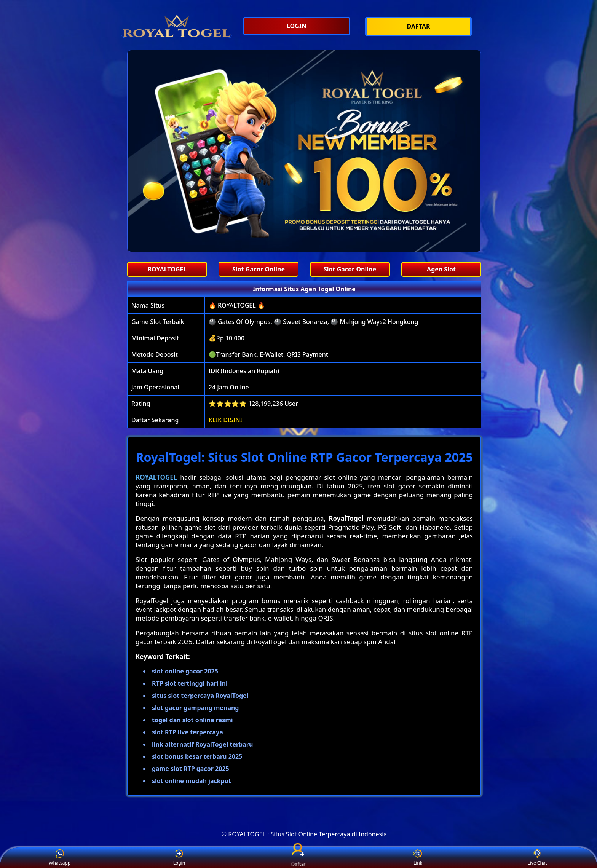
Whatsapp (60, 858)
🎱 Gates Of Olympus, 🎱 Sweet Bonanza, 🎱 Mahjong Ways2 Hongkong (314, 322)
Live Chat (537, 858)
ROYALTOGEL (156, 477)
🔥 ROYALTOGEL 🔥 (237, 305)
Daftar (298, 858)
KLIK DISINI (226, 420)
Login (179, 858)
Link (418, 858)
